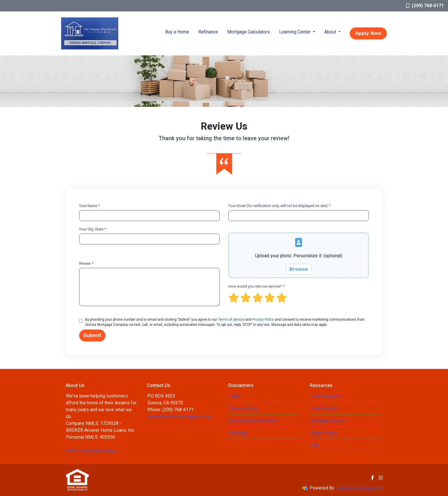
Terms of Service (231, 320)
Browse (299, 269)
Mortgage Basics (327, 420)
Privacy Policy (263, 320)
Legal (234, 396)
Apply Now (368, 33)
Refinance (208, 32)
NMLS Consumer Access (91, 451)
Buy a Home (177, 32)
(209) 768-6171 (425, 6)
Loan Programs (326, 396)
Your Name (89, 206)
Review (86, 263)
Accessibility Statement (253, 420)
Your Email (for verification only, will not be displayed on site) (279, 206)
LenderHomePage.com (360, 488)
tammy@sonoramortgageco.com (180, 416)
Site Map (238, 433)
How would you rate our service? (256, 286)
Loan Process (324, 408)
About (331, 32)
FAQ (314, 445)
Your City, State (93, 229)
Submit (92, 335)
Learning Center (295, 32)
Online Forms (324, 433)
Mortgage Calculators (249, 32)
